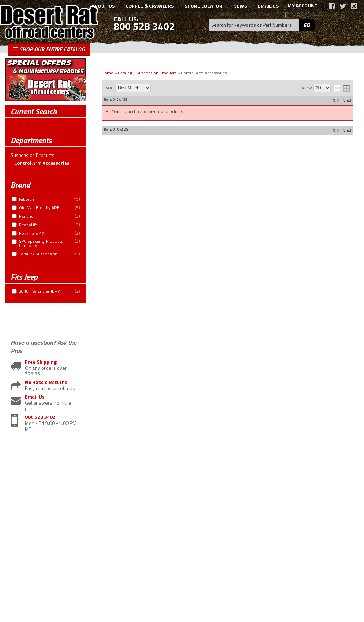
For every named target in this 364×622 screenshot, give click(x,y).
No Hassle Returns (46, 382)
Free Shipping (41, 362)
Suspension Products (33, 155)
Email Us (35, 397)
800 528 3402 (40, 417)
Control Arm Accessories (42, 163)
